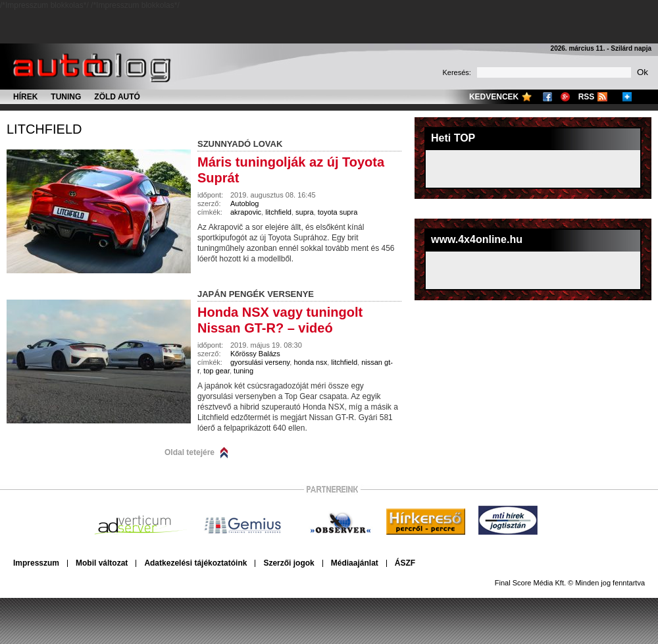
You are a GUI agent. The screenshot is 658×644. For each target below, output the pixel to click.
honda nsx (310, 362)
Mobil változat (102, 563)
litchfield (44, 129)
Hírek (25, 97)
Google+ (565, 97)
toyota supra (338, 212)
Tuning (66, 97)
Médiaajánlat (355, 563)
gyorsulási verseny (260, 362)
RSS (587, 97)
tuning (243, 371)
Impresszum (36, 563)
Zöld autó (117, 97)
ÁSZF (405, 563)
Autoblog (244, 203)
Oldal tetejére (190, 452)
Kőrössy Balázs (255, 354)
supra (305, 212)
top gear (216, 371)
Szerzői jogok (289, 563)
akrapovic (246, 212)
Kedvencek (494, 97)
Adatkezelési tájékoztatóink (195, 563)
